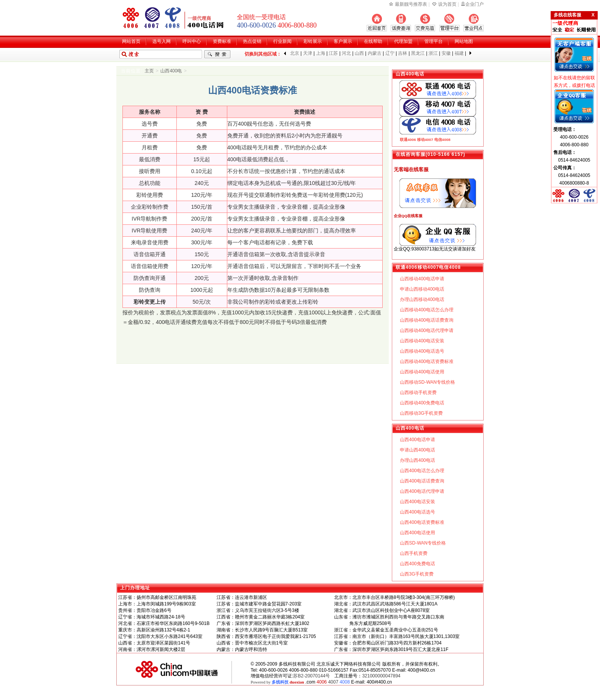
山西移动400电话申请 (422, 279)
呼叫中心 (192, 41)
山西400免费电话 (417, 564)
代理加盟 (403, 41)
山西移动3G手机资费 (421, 413)
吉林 (403, 53)
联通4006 (408, 140)
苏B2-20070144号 (311, 676)
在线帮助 (373, 41)
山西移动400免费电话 (422, 403)
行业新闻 (282, 41)
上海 (321, 53)
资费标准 (222, 41)
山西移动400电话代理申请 (427, 330)
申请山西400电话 (417, 450)
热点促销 (252, 41)
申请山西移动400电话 (422, 289)
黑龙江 (418, 53)
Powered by (277, 682)
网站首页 (131, 41)
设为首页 (447, 4)
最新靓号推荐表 (411, 4)
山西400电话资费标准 (422, 522)
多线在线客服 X (574, 15)
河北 (346, 53)
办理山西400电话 (417, 460)
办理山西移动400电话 (422, 299)
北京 (295, 53)
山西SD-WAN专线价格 (423, 543)
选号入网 (161, 41)
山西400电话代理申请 (422, 491)
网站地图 (464, 41)
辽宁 (390, 53)
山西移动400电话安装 (422, 341)
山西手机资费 (414, 553)
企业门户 (474, 4)
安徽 (446, 53)
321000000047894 (381, 676)
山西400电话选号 (417, 512)
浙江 (433, 53)
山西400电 (171, 71)
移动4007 (425, 140)
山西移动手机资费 (418, 393)
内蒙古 (375, 53)
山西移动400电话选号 (422, 351)
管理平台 (434, 41)
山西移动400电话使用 (422, 372)
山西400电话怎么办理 (422, 471)
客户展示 (343, 41)
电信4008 (442, 140)
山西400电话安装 (417, 502)
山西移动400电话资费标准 (427, 361)
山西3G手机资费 (417, 574)
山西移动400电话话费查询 (427, 320)
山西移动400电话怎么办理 (427, 310)
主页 (149, 71)
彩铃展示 (313, 41)
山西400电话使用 (417, 533)
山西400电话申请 (417, 440)
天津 (308, 53)
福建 (459, 53)
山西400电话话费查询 (422, 481)
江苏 (333, 53)
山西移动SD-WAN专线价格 (427, 382)
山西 (359, 53)
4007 (333, 682)
